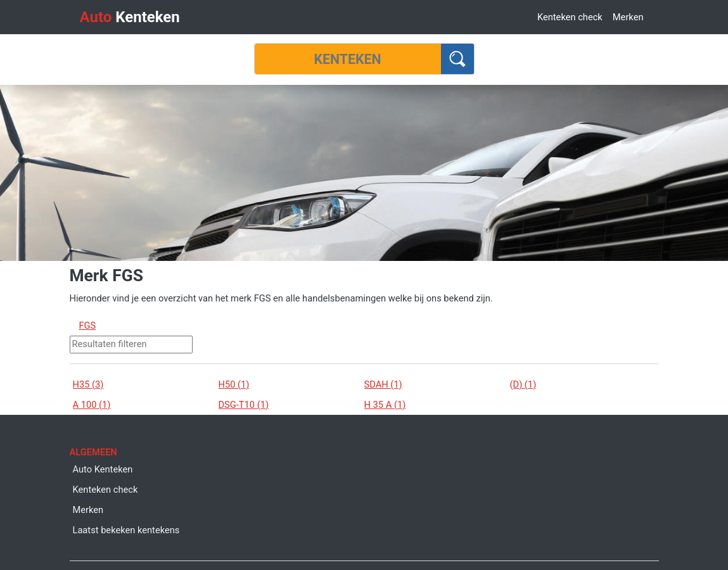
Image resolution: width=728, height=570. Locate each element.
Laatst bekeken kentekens (126, 530)
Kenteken (130, 17)
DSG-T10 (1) (244, 405)
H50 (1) (234, 384)
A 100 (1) (92, 405)
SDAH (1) (383, 384)
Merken (628, 17)
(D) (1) (523, 384)
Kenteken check (570, 17)
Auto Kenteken (103, 469)
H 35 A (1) (385, 405)
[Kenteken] (348, 59)
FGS (88, 326)
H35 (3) (88, 384)
